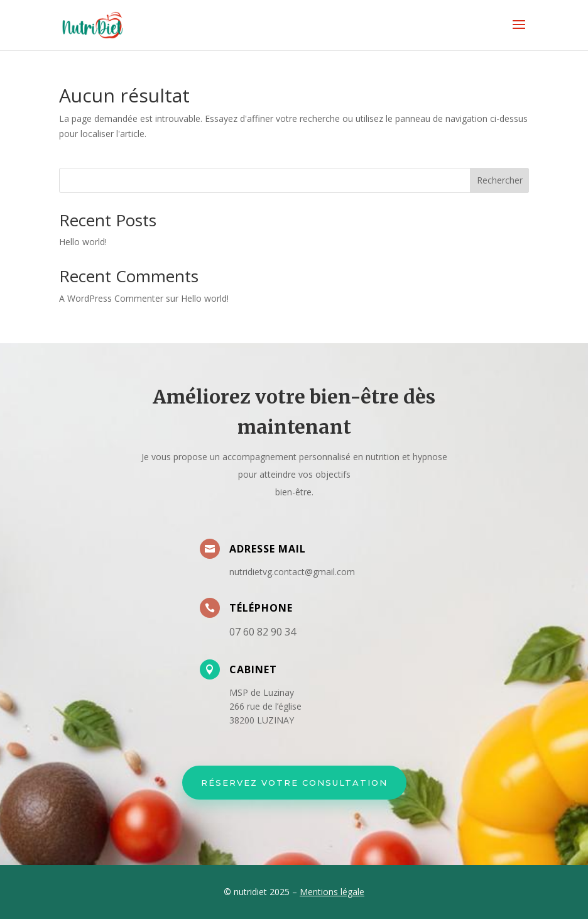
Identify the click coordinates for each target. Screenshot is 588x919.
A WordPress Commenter (111, 298)
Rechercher (500, 180)
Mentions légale (332, 892)
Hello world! (83, 242)
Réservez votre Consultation (294, 783)
